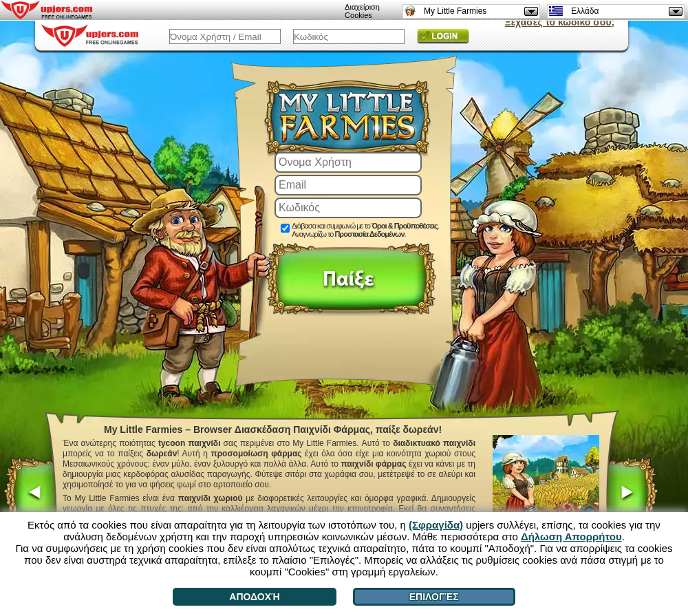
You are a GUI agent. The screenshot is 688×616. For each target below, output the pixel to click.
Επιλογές (434, 597)
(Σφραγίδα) (436, 525)
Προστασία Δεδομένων (369, 234)
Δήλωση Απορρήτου (571, 537)
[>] (631, 494)
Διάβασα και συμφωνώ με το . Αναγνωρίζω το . (365, 230)
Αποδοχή (254, 597)
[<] (31, 494)
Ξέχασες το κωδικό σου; (560, 22)
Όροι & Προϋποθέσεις (405, 226)
